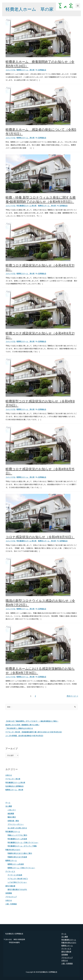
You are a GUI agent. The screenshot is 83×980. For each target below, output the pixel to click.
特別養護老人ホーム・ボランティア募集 (22, 846)
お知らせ (9, 775)
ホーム (8, 802)
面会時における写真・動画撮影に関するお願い (22, 725)
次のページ (72, 696)
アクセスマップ (11, 897)
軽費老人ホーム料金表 (16, 864)
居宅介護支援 (10, 886)
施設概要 (11, 813)
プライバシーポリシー (16, 824)
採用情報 (9, 893)
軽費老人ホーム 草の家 (26, 70)
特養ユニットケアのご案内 (17, 835)
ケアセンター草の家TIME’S (18, 879)
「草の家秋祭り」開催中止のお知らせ (19, 728)
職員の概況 (12, 817)
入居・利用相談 (11, 904)
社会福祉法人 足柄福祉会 (14, 786)
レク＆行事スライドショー (17, 882)
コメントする (10, 70)
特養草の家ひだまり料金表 (17, 857)
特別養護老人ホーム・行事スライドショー (23, 842)
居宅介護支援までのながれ (17, 889)
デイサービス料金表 (15, 875)
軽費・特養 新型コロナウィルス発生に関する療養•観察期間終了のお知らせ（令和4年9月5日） (41, 200)
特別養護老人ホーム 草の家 (27, 206)
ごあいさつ (12, 810)
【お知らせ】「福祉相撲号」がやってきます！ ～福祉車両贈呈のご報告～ (32, 721)
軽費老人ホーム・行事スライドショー (21, 868)
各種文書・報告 (13, 821)
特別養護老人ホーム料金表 (17, 839)
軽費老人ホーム (11, 860)
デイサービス (10, 871)
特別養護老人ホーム (13, 831)
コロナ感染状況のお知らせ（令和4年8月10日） (40, 537)
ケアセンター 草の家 (13, 779)
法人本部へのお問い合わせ (17, 828)
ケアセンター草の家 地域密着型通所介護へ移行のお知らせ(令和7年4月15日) (34, 732)
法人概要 (9, 806)
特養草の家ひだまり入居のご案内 (20, 853)
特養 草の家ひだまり (13, 850)
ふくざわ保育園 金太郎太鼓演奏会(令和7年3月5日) (24, 736)
